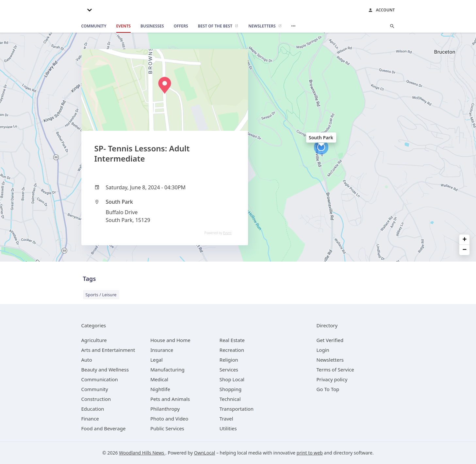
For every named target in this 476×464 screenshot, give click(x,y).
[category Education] (93, 409)
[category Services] (229, 369)
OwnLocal (205, 453)
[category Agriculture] (94, 340)
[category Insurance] (162, 350)
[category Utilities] (228, 428)
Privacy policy (332, 379)
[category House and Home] (170, 340)
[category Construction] (96, 399)
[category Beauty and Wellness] (105, 369)
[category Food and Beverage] (104, 428)
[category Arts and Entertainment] (108, 350)
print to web (310, 453)
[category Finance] (90, 419)
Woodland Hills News (142, 453)
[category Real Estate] (232, 340)
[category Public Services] (167, 428)
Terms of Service (335, 369)
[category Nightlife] (160, 389)
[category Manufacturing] (167, 369)
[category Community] (95, 389)
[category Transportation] (237, 409)
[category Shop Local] (232, 379)
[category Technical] (230, 399)
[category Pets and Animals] (170, 399)
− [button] (465, 250)
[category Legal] (156, 360)
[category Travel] (226, 419)
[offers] (181, 26)
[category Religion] (229, 360)
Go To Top (328, 389)
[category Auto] (87, 360)
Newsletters (330, 360)
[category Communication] (100, 379)
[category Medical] (159, 379)
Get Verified (330, 340)
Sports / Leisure (101, 295)
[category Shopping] (230, 389)
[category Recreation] (232, 350)
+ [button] (465, 240)
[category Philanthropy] (165, 409)
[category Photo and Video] (169, 419)
